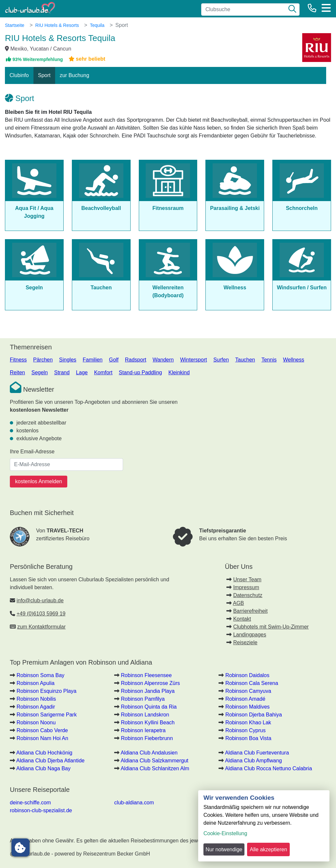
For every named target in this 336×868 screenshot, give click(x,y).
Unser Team (247, 579)
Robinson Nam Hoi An (42, 738)
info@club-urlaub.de (40, 600)
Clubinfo (19, 75)
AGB (239, 603)
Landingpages (250, 635)
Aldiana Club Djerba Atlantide (51, 761)
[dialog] (264, 826)
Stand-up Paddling (140, 372)
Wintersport (194, 360)
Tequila (97, 25)
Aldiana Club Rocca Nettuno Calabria (269, 768)
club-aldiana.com (134, 803)
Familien (93, 360)
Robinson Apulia (35, 683)
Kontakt (242, 619)
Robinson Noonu (36, 723)
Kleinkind (179, 372)
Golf (114, 360)
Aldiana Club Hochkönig (44, 753)
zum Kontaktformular (41, 627)
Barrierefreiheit (251, 611)
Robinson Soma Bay (40, 675)
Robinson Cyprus (246, 730)
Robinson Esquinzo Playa (46, 691)
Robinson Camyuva (248, 691)
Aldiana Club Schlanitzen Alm (155, 768)
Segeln (40, 372)
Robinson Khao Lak (248, 723)
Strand (62, 372)
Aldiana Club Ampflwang (253, 761)
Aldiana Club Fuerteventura (257, 753)
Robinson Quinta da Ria (149, 707)
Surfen (221, 360)
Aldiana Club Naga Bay (43, 768)
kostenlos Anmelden (39, 481)
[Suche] (292, 10)
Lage (82, 372)
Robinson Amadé (245, 699)
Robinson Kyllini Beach (148, 723)
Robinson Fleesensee (147, 675)
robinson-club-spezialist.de (41, 810)
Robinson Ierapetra (143, 730)
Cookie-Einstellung (225, 833)
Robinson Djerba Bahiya (254, 715)
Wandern (163, 360)
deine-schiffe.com (30, 803)
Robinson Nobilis (36, 699)
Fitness (18, 360)
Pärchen (43, 360)
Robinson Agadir (36, 707)
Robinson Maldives (248, 707)
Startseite (15, 25)
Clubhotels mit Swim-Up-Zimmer (271, 627)
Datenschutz (248, 595)
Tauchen (245, 360)
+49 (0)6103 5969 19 (41, 614)
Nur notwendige (224, 849)
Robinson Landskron (145, 715)
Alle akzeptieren (268, 849)
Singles (68, 360)
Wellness (294, 360)
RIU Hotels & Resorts (57, 25)
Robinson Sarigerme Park (46, 715)
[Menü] (326, 8)
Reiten (17, 372)
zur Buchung (74, 75)
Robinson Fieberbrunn (147, 738)
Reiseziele (245, 642)
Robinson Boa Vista (248, 738)
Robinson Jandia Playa (148, 691)
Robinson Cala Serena (252, 683)
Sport (44, 75)
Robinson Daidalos (247, 675)
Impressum (246, 587)
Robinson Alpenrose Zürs (151, 683)
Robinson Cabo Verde (42, 730)
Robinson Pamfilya (143, 699)
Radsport (136, 360)
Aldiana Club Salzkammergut (155, 761)
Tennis (269, 360)
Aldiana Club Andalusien (149, 753)
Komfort (103, 372)
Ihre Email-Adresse (32, 452)
